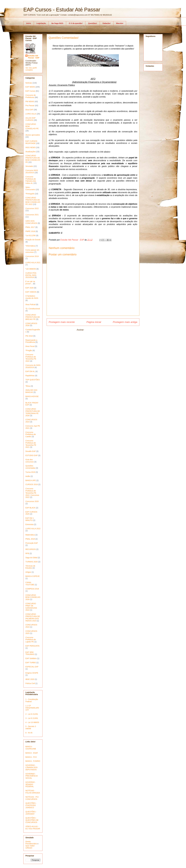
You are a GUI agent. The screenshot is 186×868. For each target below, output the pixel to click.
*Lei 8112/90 (31, 235)
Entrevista (29, 524)
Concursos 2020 (32, 501)
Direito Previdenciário (31, 843)
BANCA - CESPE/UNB (31, 748)
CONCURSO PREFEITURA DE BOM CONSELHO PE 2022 (33, 201)
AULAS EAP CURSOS (30, 119)
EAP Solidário (31, 658)
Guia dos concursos (30, 461)
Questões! (92, 23)
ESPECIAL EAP (32, 667)
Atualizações (31, 152)
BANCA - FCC (31, 757)
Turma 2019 (30, 472)
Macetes (120, 23)
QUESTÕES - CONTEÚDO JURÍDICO (31, 805)
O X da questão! (76, 23)
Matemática (30, 535)
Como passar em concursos (32, 251)
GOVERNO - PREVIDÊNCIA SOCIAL (32, 776)
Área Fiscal (30, 346)
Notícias (29, 83)
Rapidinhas (30, 376)
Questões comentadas (30, 467)
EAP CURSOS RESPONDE (31, 142)
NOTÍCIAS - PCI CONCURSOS (32, 798)
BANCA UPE (31, 480)
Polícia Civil (30, 683)
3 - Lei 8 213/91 (32, 718)
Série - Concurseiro (30, 188)
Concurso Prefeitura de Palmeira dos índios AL (31, 180)
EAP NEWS (30, 87)
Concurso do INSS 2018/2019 (33, 366)
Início (29, 23)
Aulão (28, 476)
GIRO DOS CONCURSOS (31, 222)
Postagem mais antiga (125, 322)
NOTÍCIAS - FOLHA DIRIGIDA (33, 792)
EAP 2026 (30, 288)
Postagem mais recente (62, 322)
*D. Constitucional (33, 309)
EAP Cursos (30, 91)
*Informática (30, 246)
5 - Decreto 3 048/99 (31, 727)
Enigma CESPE (32, 673)
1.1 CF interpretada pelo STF (32, 708)
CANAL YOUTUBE (30, 584)
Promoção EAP (32, 543)
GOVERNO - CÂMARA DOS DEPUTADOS (31, 767)
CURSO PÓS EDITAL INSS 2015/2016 (31, 275)
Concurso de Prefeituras (31, 96)
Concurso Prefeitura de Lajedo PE (31, 640)
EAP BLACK (30, 508)
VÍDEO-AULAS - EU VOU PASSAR (33, 828)
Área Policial (30, 304)
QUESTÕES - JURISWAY (31, 813)
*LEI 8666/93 (31, 269)
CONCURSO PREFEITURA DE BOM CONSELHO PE (33, 159)
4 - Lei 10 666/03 (32, 722)
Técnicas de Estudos (30, 567)
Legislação (41, 23)
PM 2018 (29, 336)
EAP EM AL (30, 371)
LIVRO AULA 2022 (33, 529)
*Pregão (29, 350)
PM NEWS (30, 101)
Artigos (28, 572)
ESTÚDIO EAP (32, 455)
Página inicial (94, 322)
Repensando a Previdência (31, 341)
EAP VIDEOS (31, 292)
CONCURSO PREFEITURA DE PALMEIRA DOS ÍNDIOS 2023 (33, 617)
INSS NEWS (31, 147)
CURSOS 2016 (32, 484)
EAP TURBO (31, 663)
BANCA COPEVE (33, 576)
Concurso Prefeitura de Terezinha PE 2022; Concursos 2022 (32, 493)
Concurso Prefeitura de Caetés (31, 434)
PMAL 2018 (30, 539)
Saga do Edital (31, 558)
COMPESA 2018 (32, 589)
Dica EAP (29, 110)
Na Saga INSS (57, 23)
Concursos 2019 (32, 256)
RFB (27, 553)
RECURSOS (31, 549)
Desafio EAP (31, 451)
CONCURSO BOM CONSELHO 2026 (33, 597)
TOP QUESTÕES (33, 380)
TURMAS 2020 (32, 562)
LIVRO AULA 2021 (33, 263)
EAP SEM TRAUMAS (30, 653)
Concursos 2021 (32, 215)
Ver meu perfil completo (31, 69)
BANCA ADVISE (32, 396)
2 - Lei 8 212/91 (32, 714)
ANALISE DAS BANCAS (31, 391)
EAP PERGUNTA (32, 646)
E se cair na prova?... (30, 283)
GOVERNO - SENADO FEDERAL (31, 784)
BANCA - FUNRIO (33, 761)
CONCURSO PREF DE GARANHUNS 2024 (31, 607)
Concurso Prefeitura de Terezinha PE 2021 (31, 444)
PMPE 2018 (30, 231)
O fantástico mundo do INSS (32, 297)
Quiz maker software (30, 847)
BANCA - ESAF (32, 753)
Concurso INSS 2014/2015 (32, 171)
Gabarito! (107, 23)
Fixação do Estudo (33, 240)
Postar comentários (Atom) (97, 330)
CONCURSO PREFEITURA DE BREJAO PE (33, 317)
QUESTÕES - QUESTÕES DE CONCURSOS (32, 820)
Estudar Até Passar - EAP (34, 57)
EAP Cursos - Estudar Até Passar (62, 10)
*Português (30, 194)
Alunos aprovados (33, 135)
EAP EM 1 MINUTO (30, 519)
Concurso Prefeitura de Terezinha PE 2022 (31, 358)
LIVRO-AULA (31, 114)
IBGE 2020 (30, 679)
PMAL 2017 (30, 227)
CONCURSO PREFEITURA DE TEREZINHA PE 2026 (33, 412)
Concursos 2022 (32, 208)
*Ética (28, 386)
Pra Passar (30, 106)
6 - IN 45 (29, 733)
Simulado (29, 166)
